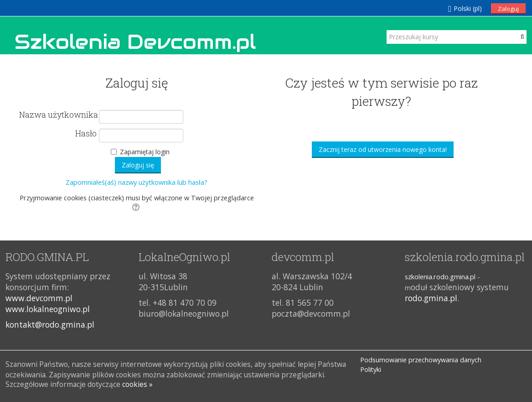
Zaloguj (508, 9)
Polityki (371, 369)
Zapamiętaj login (145, 152)
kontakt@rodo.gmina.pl (50, 324)
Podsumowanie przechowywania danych (421, 360)
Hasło (86, 134)
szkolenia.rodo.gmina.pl (440, 277)
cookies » (137, 384)
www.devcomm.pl (39, 298)
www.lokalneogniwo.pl (48, 309)
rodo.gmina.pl (431, 298)
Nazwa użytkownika (58, 115)
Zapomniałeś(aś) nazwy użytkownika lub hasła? (137, 182)
